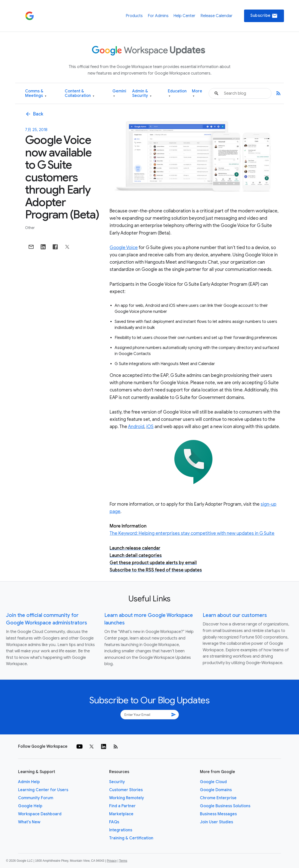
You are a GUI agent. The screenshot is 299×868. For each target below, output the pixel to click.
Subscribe (264, 16)
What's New (29, 822)
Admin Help (29, 782)
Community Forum (36, 798)
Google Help (30, 806)
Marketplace (121, 814)
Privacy (112, 861)
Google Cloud (213, 782)
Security (117, 782)
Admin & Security (142, 94)
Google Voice (124, 248)
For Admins (158, 16)
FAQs (114, 822)
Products (134, 16)
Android (136, 427)
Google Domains (216, 790)
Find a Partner (122, 806)
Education (177, 94)
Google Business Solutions (225, 806)
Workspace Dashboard (40, 814)
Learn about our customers (235, 615)
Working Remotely (127, 798)
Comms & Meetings (36, 94)
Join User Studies (216, 822)
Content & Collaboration (80, 94)
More (197, 94)
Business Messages (218, 814)
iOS (150, 427)
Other (30, 228)
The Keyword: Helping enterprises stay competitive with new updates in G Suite (192, 533)
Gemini (119, 94)
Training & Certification (131, 838)
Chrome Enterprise (218, 798)
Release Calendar (216, 16)
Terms (123, 861)
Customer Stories (126, 790)
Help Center (184, 16)
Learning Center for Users (43, 790)
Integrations (121, 830)
